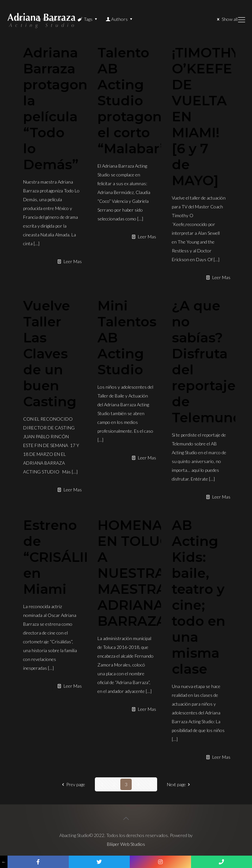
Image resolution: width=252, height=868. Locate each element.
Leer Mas (73, 261)
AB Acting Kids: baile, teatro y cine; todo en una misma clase (199, 597)
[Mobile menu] (242, 20)
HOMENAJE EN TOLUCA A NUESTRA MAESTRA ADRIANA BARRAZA (138, 573)
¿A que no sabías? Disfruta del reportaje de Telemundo (211, 361)
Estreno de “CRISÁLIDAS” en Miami (72, 557)
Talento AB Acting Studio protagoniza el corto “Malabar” (139, 100)
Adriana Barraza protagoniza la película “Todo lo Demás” (65, 108)
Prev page (72, 784)
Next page (180, 784)
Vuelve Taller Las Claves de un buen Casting (50, 353)
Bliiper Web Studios (126, 844)
